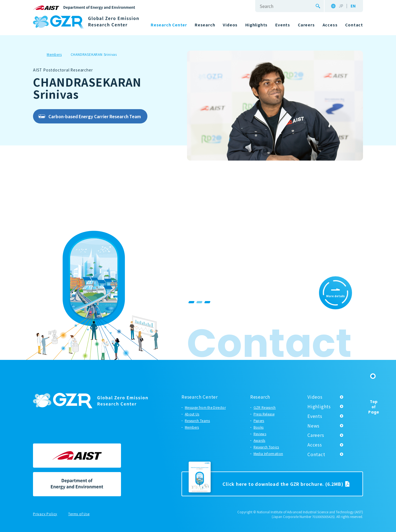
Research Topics (266, 447)
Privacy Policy (45, 514)
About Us (192, 414)
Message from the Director (205, 407)
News (313, 426)
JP (341, 6)
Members (192, 427)
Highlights (319, 406)
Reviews (260, 434)
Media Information (268, 454)
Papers (259, 421)
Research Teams (197, 421)
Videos (315, 397)
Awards (259, 440)
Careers (316, 435)
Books (259, 427)
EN (353, 6)
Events (315, 416)
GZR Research (265, 407)
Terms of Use (79, 514)
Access (315, 445)
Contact (316, 454)
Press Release (264, 414)
